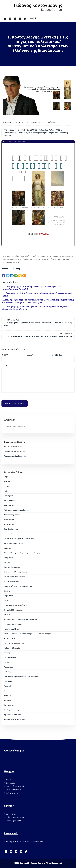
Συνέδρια (7, 700)
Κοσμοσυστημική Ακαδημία (14, 624)
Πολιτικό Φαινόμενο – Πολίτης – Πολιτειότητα (21, 677)
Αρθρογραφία (9, 520)
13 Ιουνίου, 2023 (36, 122)
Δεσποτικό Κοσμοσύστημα (14, 543)
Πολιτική (7, 672)
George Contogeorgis (14, 122)
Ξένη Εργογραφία (13, 790)
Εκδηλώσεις (9, 558)
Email (30, 355)
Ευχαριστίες (9, 596)
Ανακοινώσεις (9, 505)
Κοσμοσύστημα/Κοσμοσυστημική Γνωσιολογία (21, 620)
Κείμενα (52, 122)
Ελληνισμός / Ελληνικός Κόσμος (15, 572)
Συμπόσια (8, 696)
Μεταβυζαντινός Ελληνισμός (14, 643)
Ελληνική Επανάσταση (12, 567)
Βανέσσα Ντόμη (10, 534)
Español (7, 482)
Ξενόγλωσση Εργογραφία (13, 451)
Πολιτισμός (8, 681)
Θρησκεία (8, 600)
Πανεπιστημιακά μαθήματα (14, 456)
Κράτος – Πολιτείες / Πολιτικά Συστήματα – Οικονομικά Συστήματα (28, 634)
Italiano (7, 491)
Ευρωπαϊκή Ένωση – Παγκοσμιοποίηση (18, 586)
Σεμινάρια (8, 691)
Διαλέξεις (8, 548)
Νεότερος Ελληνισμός (12, 648)
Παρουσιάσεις (9, 667)
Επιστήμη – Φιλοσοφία (12, 581)
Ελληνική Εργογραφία (12, 447)
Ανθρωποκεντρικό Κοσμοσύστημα (16, 510)
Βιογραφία (10, 783)
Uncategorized (9, 496)
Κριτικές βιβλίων (10, 639)
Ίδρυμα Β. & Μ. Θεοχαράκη (13, 610)
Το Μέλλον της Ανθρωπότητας (15, 719)
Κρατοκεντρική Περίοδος (13, 629)
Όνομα (5, 355)
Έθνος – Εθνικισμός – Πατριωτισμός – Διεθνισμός (22, 553)
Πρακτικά (8, 686)
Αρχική (9, 779)
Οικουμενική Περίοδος (12, 658)
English (7, 477)
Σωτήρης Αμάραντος (11, 710)
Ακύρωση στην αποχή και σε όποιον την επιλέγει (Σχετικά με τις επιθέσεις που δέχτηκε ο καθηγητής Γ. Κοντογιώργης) (38, 301)
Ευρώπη (7, 591)
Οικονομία (8, 653)
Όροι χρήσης (12, 814)
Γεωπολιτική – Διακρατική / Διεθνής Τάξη (19, 539)
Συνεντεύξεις (9, 705)
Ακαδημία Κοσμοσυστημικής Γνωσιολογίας (25, 841)
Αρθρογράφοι (9, 524)
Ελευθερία (8, 562)
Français (7, 486)
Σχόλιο (5, 365)
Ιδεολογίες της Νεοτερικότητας (16, 605)
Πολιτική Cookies (13, 821)
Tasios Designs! (38, 863)
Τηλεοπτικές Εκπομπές (12, 715)
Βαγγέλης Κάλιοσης (11, 529)
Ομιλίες (7, 662)
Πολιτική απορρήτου (15, 817)
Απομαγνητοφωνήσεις (12, 515)
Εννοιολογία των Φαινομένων (15, 577)
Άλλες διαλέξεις (10, 501)
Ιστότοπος (57, 355)
